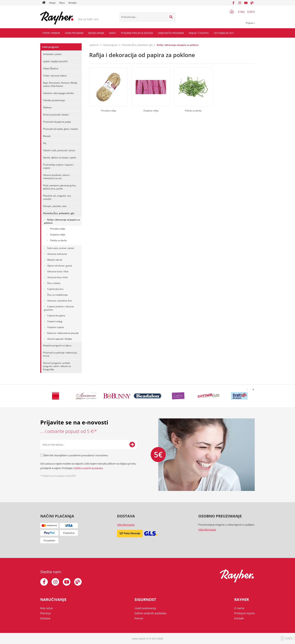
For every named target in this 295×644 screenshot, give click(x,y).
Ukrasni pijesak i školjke (60, 339)
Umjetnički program (171, 33)
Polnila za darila (58, 240)
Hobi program (74, 33)
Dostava (45, 618)
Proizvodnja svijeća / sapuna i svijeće (58, 166)
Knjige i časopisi (199, 33)
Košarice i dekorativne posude (63, 333)
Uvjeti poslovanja (145, 608)
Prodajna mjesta (244, 613)
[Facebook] (233, 3)
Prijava (250, 23)
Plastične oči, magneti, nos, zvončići (57, 197)
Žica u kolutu (54, 283)
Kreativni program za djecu (57, 345)
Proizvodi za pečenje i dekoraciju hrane (60, 354)
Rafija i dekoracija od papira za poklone (62, 221)
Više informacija (126, 525)
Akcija (52, 3)
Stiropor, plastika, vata (55, 206)
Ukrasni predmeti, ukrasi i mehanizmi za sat (57, 177)
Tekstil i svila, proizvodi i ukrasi (59, 150)
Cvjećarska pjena (56, 316)
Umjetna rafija (58, 235)
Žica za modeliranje (57, 295)
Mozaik (47, 136)
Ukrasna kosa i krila (57, 277)
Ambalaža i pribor (52, 54)
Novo (62, 3)
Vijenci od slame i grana (60, 266)
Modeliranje (96, 33)
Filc (45, 143)
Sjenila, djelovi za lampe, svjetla (60, 158)
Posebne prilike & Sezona (137, 33)
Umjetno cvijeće (56, 327)
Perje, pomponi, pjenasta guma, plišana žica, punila (60, 187)
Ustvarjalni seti (224, 33)
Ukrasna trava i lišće (58, 271)
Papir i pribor (51, 33)
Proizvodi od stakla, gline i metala (60, 129)
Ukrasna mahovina (57, 254)
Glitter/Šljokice (51, 68)
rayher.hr (94, 45)
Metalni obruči (55, 260)
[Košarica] (240, 11)
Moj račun (47, 608)
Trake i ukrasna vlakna (55, 76)
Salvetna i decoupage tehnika (58, 93)
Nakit (113, 33)
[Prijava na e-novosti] (132, 445)
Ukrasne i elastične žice (60, 301)
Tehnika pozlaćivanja (54, 100)
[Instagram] (240, 3)
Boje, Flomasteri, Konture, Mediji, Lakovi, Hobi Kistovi (60, 84)
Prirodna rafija (58, 229)
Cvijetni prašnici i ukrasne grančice (59, 308)
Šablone (47, 107)
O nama (239, 608)
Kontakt (72, 3)
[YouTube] (246, 3)
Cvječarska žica (55, 289)
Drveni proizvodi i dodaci (56, 115)
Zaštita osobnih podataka (88, 468)
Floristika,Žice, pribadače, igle (59, 213)
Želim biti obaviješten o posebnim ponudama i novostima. (76, 455)
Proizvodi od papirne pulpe (57, 122)
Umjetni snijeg (55, 321)
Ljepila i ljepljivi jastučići (55, 61)
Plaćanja (46, 613)
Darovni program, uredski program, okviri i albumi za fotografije (57, 366)
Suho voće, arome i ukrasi (61, 248)
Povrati (139, 618)
